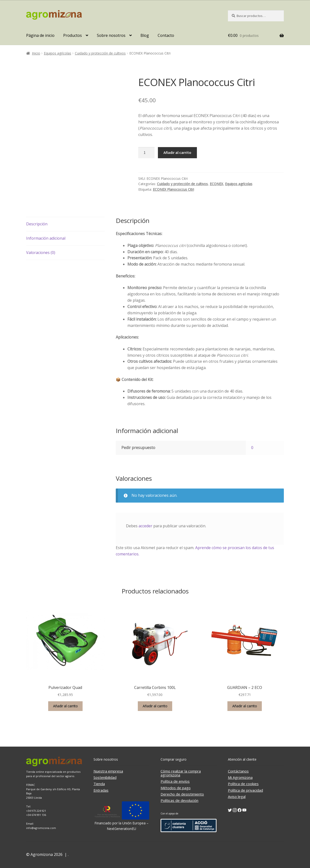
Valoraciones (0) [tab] (41, 253)
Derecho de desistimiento (182, 794)
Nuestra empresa (108, 771)
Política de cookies (243, 784)
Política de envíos (175, 781)
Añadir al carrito (177, 152)
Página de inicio (40, 35)
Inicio (36, 53)
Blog (145, 35)
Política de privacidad (245, 790)
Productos (73, 35)
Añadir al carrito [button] (65, 706)
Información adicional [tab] (46, 238)
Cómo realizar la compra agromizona (181, 773)
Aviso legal (237, 797)
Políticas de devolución (179, 800)
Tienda (99, 784)
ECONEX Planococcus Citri (173, 189)
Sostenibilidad (105, 777)
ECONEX (216, 184)
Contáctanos (238, 771)
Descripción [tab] (37, 224)
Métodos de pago (176, 788)
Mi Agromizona (240, 777)
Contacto (166, 35)
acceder (145, 526)
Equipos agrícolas (58, 53)
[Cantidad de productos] (147, 153)
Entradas (101, 790)
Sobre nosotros (111, 35)
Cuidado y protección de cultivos (100, 53)
